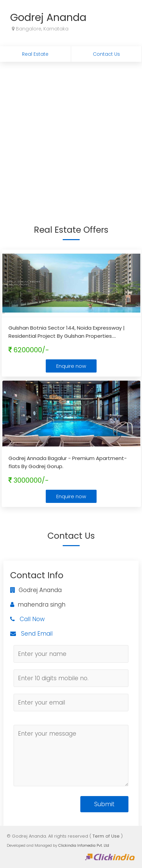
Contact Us (106, 54)
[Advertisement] (71, 136)
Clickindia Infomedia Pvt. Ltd (84, 845)
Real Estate (35, 54)
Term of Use (106, 836)
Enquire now (71, 366)
